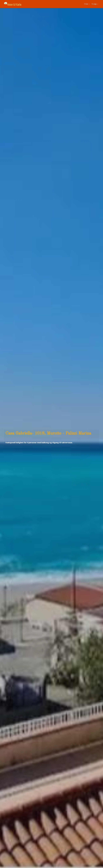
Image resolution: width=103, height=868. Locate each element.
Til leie (87, 4)
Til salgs (95, 4)
